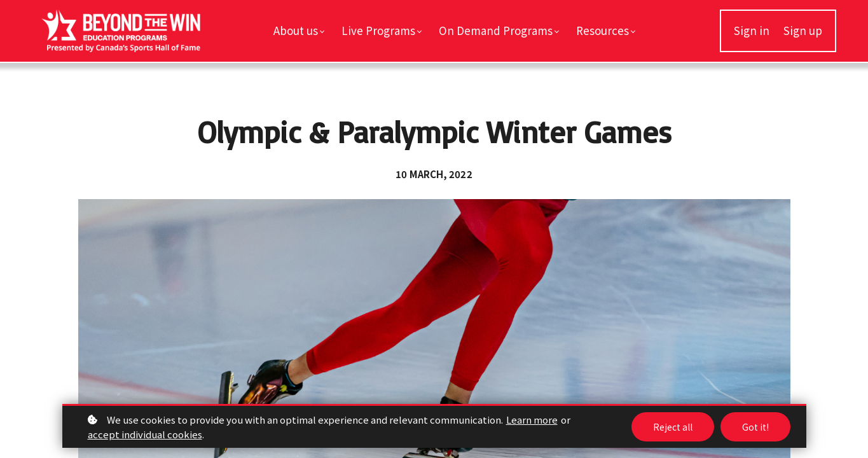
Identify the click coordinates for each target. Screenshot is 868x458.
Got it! (755, 427)
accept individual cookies (145, 434)
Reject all (673, 427)
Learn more (532, 420)
